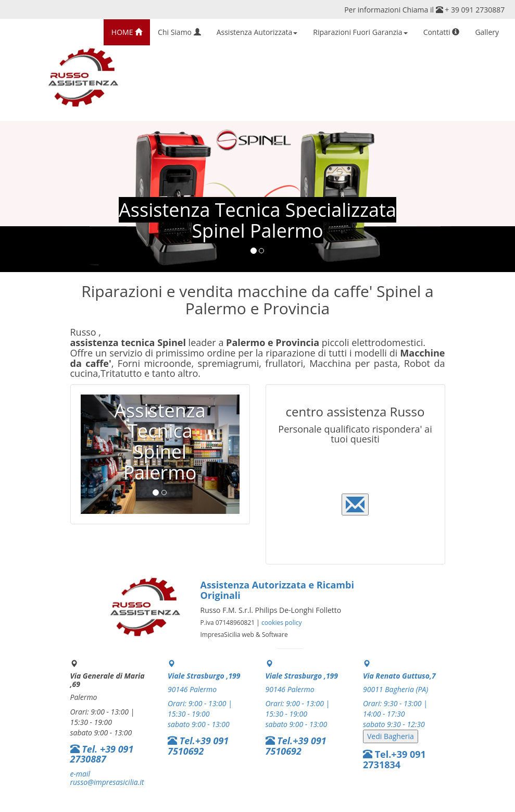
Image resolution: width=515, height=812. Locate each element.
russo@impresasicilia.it (107, 782)
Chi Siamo (179, 32)
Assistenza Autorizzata (257, 32)
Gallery (487, 32)
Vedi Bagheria (391, 736)
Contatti (442, 32)
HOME (127, 32)
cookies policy (281, 623)
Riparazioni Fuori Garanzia (360, 32)
